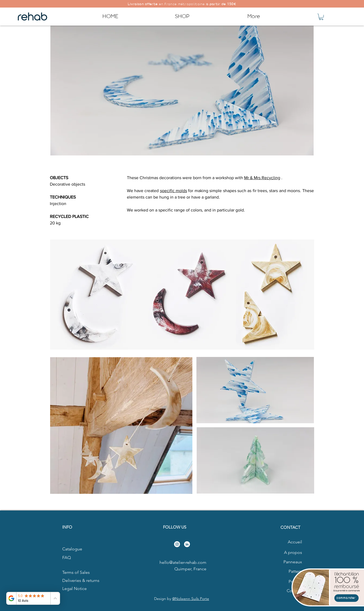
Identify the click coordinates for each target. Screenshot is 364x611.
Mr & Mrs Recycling (262, 178)
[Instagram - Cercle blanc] (177, 544)
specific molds (174, 191)
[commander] (346, 598)
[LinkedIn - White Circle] (187, 544)
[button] (321, 17)
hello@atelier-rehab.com (183, 562)
